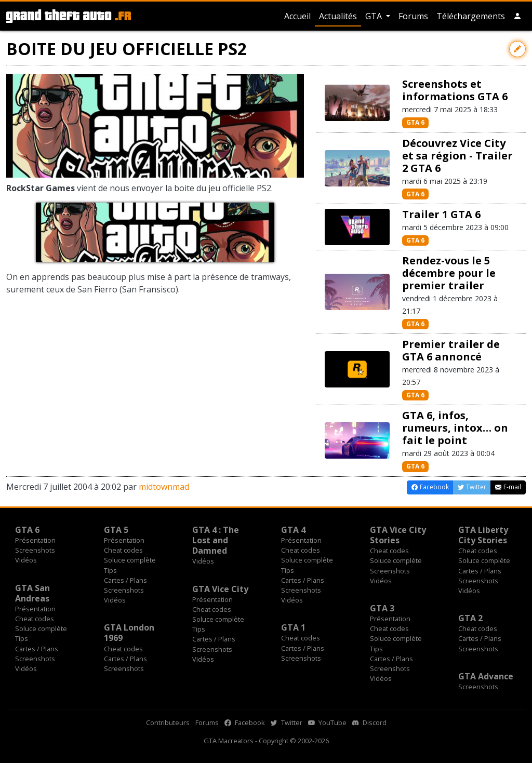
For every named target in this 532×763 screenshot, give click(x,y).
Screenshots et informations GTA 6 (455, 90)
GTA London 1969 (129, 633)
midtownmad (164, 487)
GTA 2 (470, 618)
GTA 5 (116, 530)
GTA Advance (486, 676)
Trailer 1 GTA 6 (441, 214)
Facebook (245, 722)
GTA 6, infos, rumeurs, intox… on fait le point (455, 428)
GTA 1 (293, 627)
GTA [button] (375, 16)
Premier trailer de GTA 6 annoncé (451, 350)
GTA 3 (382, 608)
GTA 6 (415, 122)
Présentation (35, 540)
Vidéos (26, 560)
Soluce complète (130, 560)
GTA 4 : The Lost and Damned (216, 540)
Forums (413, 16)
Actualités (338, 16)
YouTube (327, 722)
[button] (517, 16)
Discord (369, 722)
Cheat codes (123, 550)
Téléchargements (471, 16)
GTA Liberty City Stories (483, 535)
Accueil (297, 16)
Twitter (287, 722)
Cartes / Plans (125, 580)
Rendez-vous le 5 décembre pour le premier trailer (449, 273)
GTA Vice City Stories (398, 535)
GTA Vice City (220, 589)
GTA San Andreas (32, 593)
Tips (110, 570)
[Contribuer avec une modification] (517, 49)
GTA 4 (293, 530)
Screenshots (35, 550)
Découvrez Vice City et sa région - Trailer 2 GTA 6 (457, 156)
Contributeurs (168, 722)
